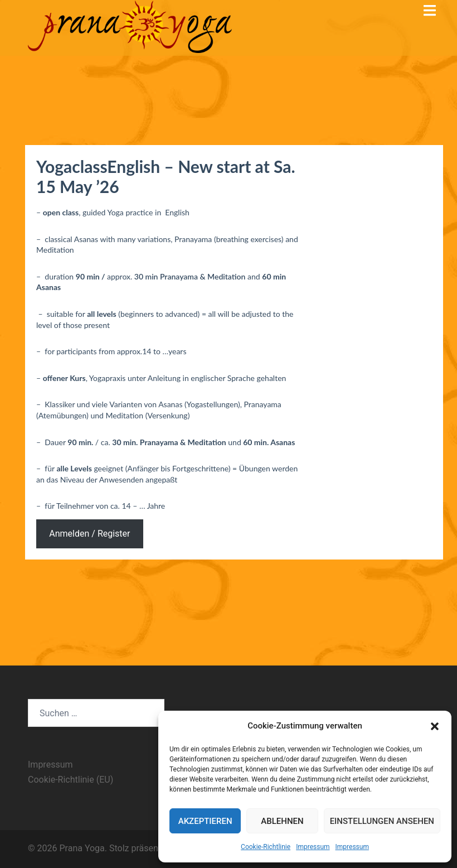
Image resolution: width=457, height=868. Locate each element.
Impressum (313, 847)
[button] (435, 726)
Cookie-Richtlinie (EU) (71, 780)
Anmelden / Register (89, 534)
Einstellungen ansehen (382, 821)
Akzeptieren (205, 821)
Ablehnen (282, 821)
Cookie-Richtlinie (266, 847)
